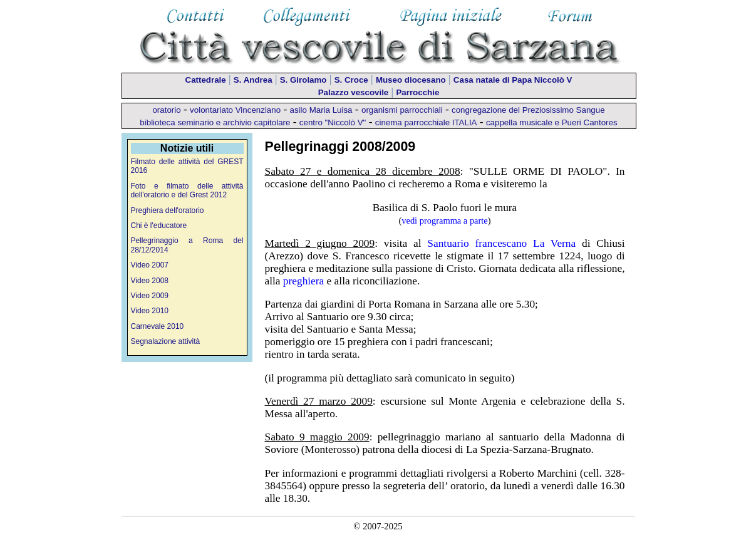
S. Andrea (253, 80)
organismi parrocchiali (402, 110)
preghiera (303, 281)
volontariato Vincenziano (235, 110)
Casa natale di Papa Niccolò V (513, 80)
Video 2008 (150, 281)
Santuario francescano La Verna (501, 243)
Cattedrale (206, 80)
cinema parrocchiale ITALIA (426, 122)
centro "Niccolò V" (333, 122)
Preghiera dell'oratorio (168, 210)
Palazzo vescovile (354, 92)
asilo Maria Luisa (321, 110)
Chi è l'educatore (159, 226)
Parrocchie (417, 92)
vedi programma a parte (445, 221)
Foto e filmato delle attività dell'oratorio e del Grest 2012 (187, 190)
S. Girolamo (303, 80)
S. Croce (351, 80)
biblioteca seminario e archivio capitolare (215, 122)
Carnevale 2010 (158, 326)
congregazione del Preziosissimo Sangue (528, 110)
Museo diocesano (411, 80)
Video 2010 (150, 311)
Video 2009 (150, 296)
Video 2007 (150, 265)
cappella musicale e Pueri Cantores (552, 122)
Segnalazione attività (166, 341)
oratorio (166, 110)
